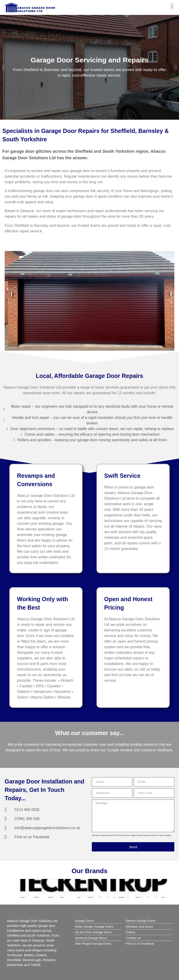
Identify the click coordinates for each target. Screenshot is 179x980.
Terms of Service (159, 835)
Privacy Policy (142, 835)
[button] (172, 6)
